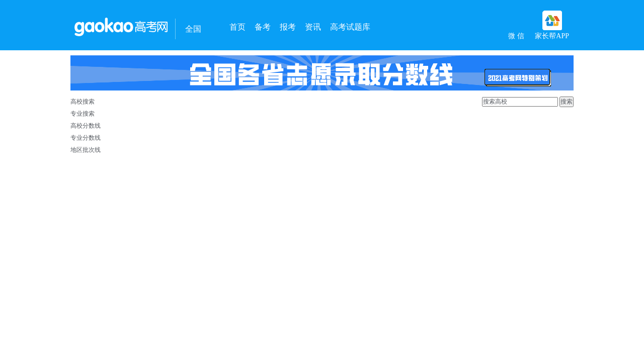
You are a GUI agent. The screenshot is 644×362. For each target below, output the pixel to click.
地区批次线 (86, 150)
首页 (237, 27)
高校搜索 (83, 102)
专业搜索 (83, 114)
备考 (263, 27)
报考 (288, 27)
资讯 (313, 27)
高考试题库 (350, 27)
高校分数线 (86, 126)
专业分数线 (86, 138)
